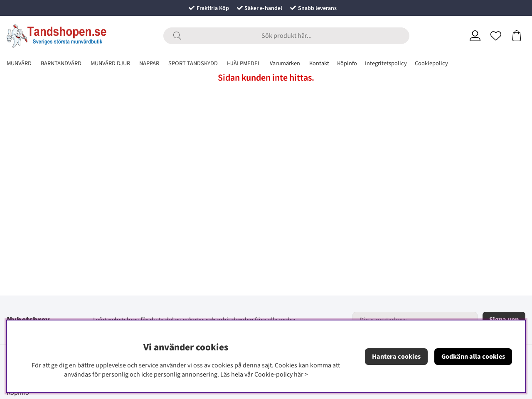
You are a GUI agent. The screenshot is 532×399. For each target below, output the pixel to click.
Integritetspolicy (386, 63)
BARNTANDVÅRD (61, 63)
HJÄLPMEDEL (244, 63)
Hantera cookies (396, 357)
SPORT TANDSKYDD (193, 63)
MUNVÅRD (19, 63)
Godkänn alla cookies (473, 357)
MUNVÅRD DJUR (110, 63)
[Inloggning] (475, 36)
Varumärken (285, 63)
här (299, 374)
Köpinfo (347, 63)
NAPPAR (149, 63)
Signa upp (504, 320)
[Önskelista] (496, 36)
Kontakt (319, 63)
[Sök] (286, 36)
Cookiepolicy (431, 63)
